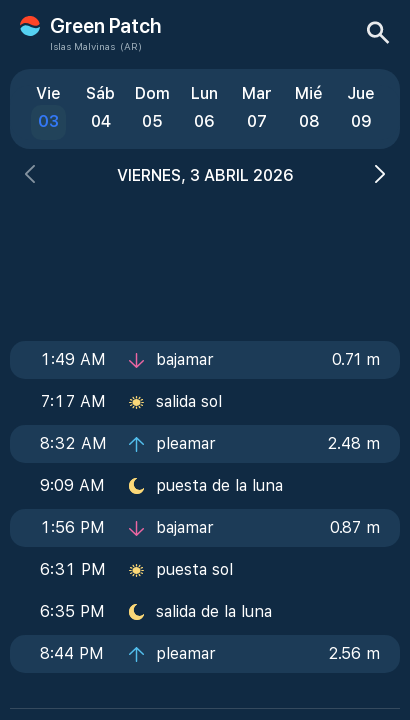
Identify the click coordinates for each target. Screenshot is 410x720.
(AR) (131, 46)
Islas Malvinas (82, 46)
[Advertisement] (205, 257)
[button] (30, 176)
